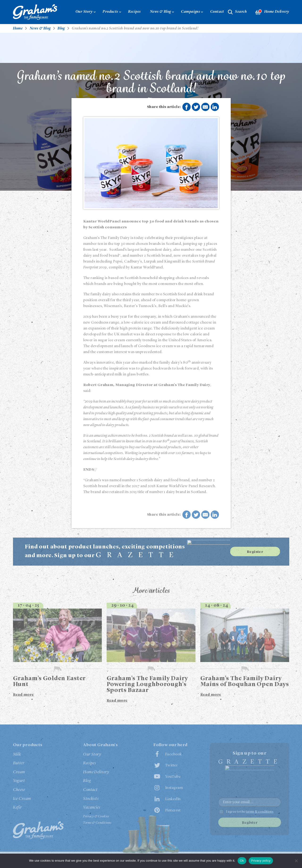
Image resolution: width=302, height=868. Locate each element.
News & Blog (161, 12)
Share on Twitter (196, 107)
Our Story (84, 12)
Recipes (134, 12)
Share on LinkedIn (215, 107)
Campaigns (191, 12)
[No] (296, 861)
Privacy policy (261, 861)
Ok (242, 861)
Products (110, 12)
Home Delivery (272, 12)
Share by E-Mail (205, 107)
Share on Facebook (186, 107)
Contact (217, 12)
